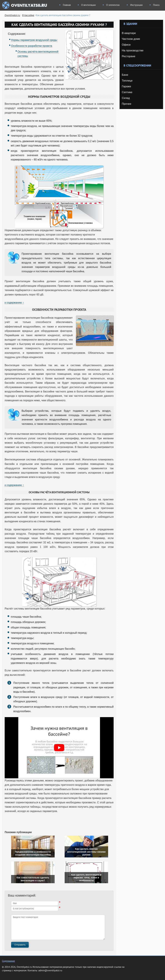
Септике (127, 92)
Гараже (126, 86)
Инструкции (136, 5)
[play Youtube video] (59, 748)
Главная (67, 5)
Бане (125, 75)
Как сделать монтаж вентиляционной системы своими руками (86, 852)
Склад (126, 98)
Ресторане (129, 56)
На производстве (133, 50)
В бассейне (28, 16)
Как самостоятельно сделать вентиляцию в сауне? (33, 879)
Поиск (156, 5)
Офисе (126, 45)
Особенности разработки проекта (32, 46)
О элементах (113, 5)
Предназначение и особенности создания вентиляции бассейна (33, 853)
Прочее (127, 104)
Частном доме (131, 39)
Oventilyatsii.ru (12, 16)
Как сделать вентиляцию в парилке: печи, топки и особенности (86, 878)
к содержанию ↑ (14, 303)
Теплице (127, 81)
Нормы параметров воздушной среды (34, 40)
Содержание (8, 961)
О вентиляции (88, 5)
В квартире (129, 33)
